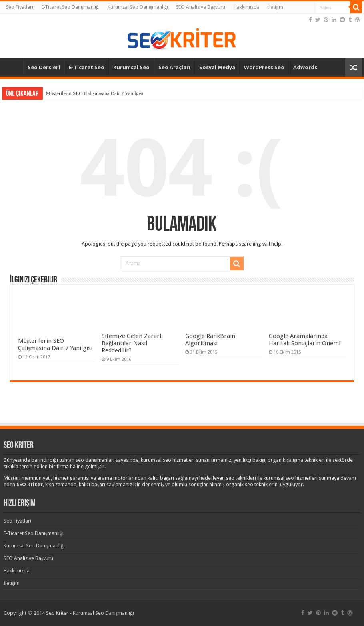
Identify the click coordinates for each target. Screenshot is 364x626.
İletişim (276, 7)
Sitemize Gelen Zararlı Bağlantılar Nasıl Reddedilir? (132, 343)
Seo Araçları (174, 67)
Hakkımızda (246, 7)
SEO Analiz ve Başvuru (201, 7)
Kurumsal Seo (131, 67)
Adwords (305, 67)
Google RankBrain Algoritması (210, 340)
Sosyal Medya (217, 67)
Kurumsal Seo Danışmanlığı (138, 7)
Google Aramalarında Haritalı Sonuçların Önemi (305, 340)
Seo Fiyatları (20, 7)
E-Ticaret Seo (87, 67)
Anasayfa (12, 66)
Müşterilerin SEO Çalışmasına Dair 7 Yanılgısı (95, 93)
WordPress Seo (264, 67)
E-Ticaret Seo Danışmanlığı (71, 7)
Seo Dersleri (44, 67)
